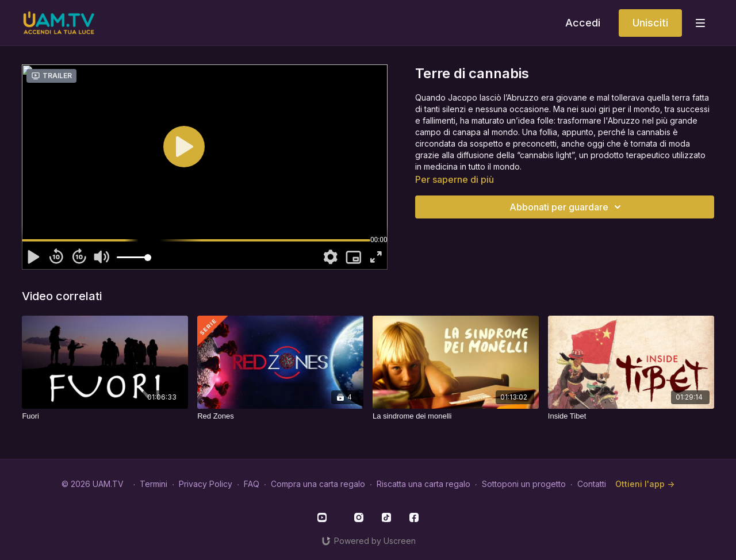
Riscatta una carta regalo (423, 484)
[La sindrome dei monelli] (456, 416)
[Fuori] (105, 416)
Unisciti (650, 23)
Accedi (583, 23)
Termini (154, 484)
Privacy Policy (206, 484)
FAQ (252, 484)
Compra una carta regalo (318, 484)
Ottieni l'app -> (645, 484)
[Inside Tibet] (631, 416)
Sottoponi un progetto (524, 484)
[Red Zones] (280, 416)
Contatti (592, 484)
